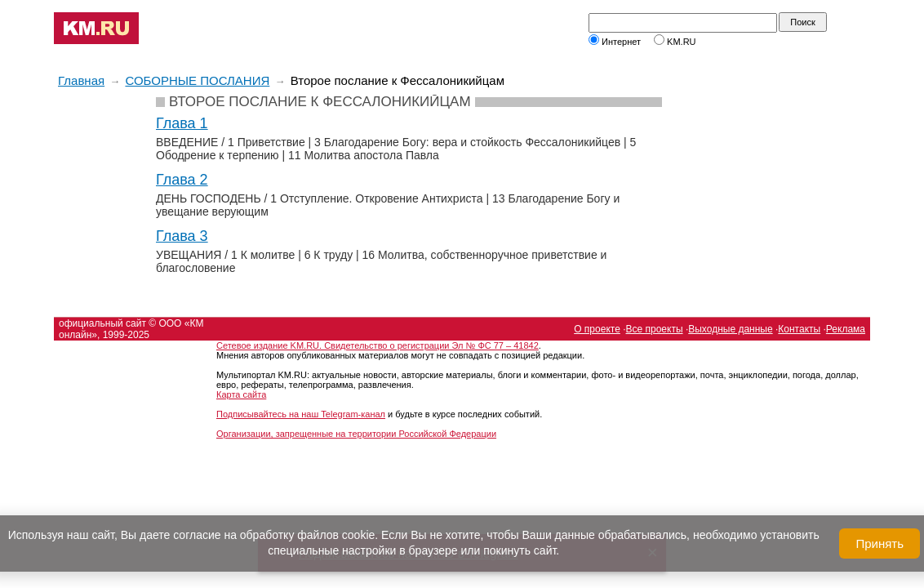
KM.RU (675, 42)
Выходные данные (730, 329)
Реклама (846, 329)
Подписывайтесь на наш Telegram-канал (301, 414)
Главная (81, 80)
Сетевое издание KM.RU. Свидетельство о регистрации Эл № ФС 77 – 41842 (378, 345)
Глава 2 (182, 180)
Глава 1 (182, 123)
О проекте (597, 329)
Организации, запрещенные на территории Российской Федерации (356, 434)
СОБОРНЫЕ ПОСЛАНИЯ (197, 80)
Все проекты (655, 329)
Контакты (799, 329)
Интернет (615, 42)
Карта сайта (241, 394)
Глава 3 (182, 236)
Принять (880, 543)
